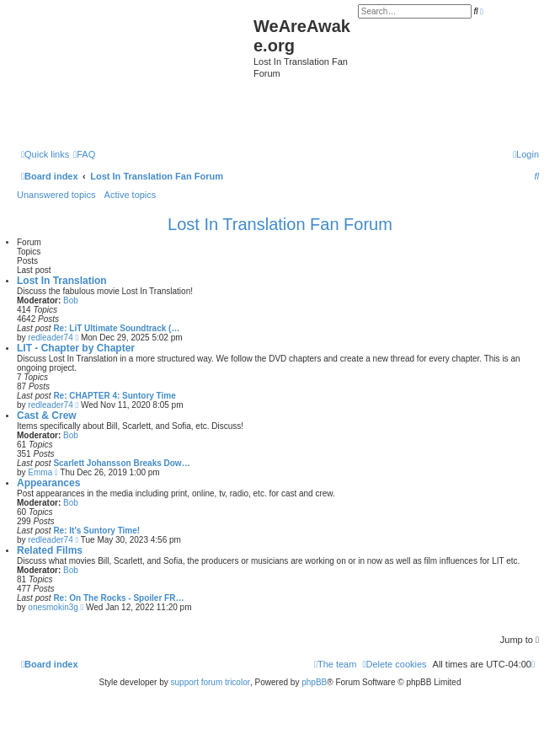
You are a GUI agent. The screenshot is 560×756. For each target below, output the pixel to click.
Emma (40, 472)
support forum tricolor (211, 682)
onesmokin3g (53, 607)
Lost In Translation (62, 281)
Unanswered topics (56, 195)
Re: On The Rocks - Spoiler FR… (118, 598)
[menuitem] (84, 154)
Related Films (50, 550)
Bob (71, 300)
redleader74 (50, 338)
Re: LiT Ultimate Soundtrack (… (116, 328)
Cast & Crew (47, 416)
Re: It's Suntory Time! (96, 531)
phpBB (314, 682)
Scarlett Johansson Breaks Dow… (121, 463)
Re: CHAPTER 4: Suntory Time (114, 396)
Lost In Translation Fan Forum (280, 224)
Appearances (48, 483)
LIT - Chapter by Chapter (76, 348)
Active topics (131, 195)
